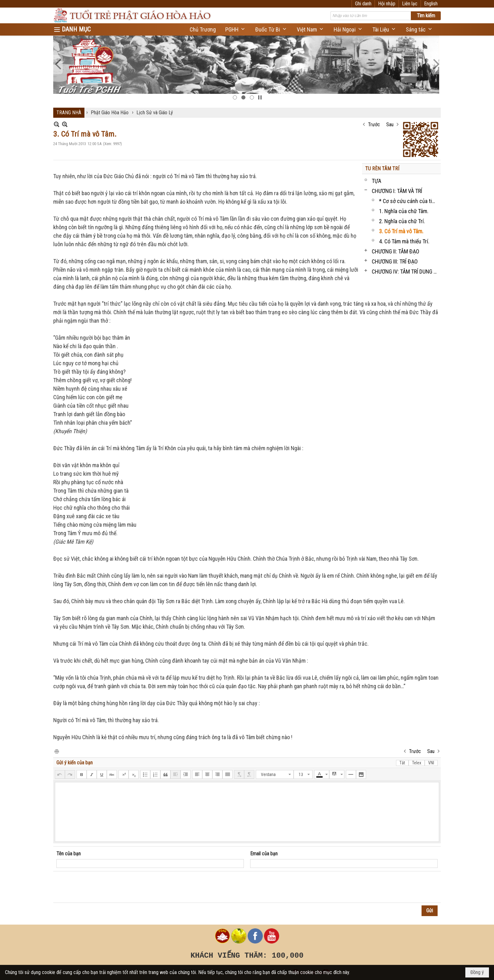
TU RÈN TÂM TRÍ (382, 169)
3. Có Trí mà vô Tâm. (401, 231)
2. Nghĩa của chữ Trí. (402, 221)
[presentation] (104, 887)
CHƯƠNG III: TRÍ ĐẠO (395, 261)
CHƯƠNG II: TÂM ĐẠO (396, 251)
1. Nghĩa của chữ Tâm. (404, 211)
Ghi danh (363, 4)
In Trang (56, 751)
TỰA (376, 181)
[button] (236, 29)
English (431, 4)
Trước (374, 125)
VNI (431, 763)
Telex (417, 763)
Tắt (402, 763)
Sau (390, 125)
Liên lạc (410, 4)
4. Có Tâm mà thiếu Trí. (404, 241)
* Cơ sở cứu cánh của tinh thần (409, 201)
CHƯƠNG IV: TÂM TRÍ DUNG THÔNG (405, 272)
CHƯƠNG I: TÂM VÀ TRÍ (397, 191)
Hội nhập (387, 4)
